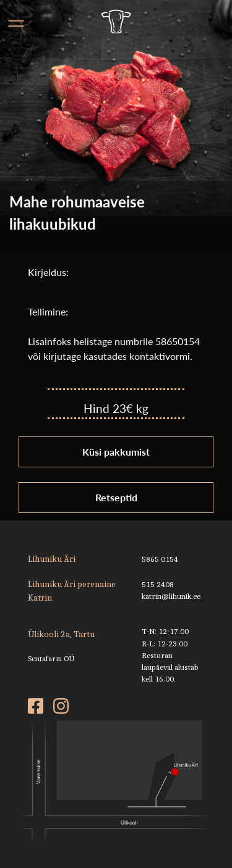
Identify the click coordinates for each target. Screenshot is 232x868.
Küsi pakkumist (116, 452)
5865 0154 (160, 559)
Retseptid (116, 497)
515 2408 (158, 584)
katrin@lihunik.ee (171, 596)
